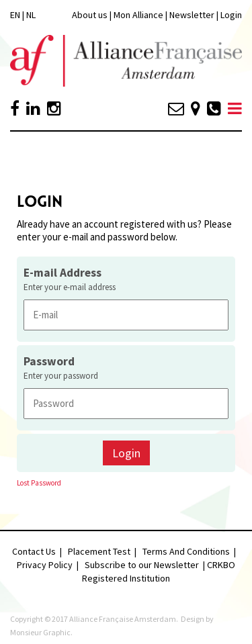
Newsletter (193, 15)
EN (15, 15)
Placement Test (99, 551)
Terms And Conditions (186, 551)
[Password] (126, 403)
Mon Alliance (138, 15)
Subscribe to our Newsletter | (146, 565)
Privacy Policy (45, 565)
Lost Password (39, 483)
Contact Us (34, 551)
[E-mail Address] (126, 315)
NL (31, 15)
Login (231, 15)
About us (90, 15)
